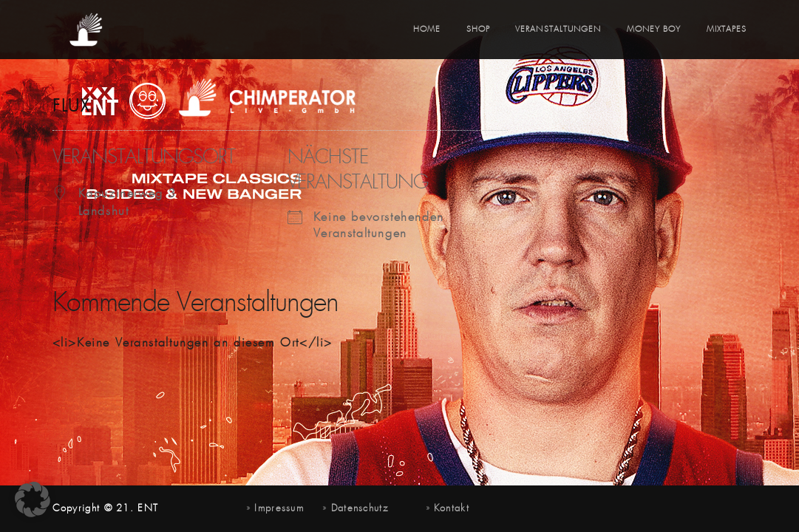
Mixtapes (727, 30)
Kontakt (452, 509)
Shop (478, 30)
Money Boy (654, 30)
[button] (33, 499)
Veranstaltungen (558, 30)
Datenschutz (360, 509)
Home (427, 30)
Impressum (279, 509)
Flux (72, 107)
